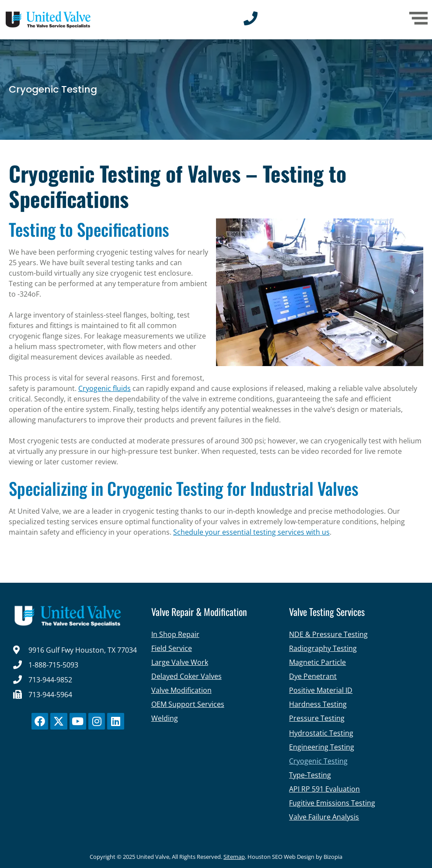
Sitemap (234, 857)
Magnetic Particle (317, 662)
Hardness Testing (318, 704)
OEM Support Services (188, 704)
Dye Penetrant (313, 676)
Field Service (172, 648)
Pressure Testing (317, 718)
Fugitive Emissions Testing (332, 803)
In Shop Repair (175, 634)
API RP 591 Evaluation (324, 789)
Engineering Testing (322, 747)
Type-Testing (310, 775)
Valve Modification (181, 690)
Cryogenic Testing (318, 761)
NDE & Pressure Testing (328, 634)
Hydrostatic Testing (321, 733)
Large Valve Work (180, 662)
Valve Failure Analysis (324, 817)
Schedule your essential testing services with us (251, 532)
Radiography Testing (323, 648)
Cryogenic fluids (105, 388)
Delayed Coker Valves (186, 676)
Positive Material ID (321, 690)
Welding (165, 718)
